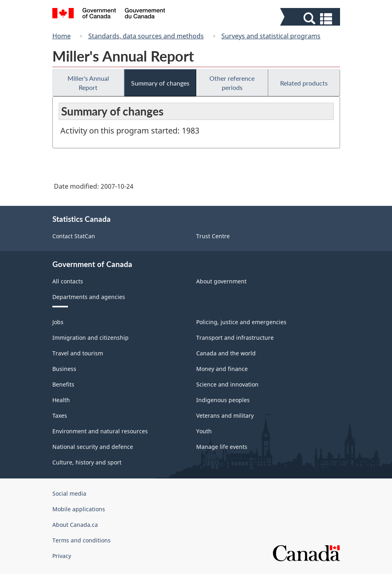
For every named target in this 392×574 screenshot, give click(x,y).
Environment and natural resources (100, 431)
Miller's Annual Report (88, 83)
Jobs (58, 322)
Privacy (62, 556)
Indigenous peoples (223, 400)
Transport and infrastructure (235, 338)
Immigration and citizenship (91, 338)
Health (61, 400)
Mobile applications (79, 509)
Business (64, 369)
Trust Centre (213, 236)
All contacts (68, 281)
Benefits (63, 384)
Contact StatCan (74, 236)
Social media (69, 493)
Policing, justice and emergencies (241, 322)
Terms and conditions (82, 540)
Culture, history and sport (87, 462)
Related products (304, 83)
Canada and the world (226, 353)
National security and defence (93, 447)
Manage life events (222, 447)
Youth (204, 431)
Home (62, 36)
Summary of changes (160, 83)
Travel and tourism (78, 353)
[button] (311, 19)
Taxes (60, 416)
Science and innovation (227, 384)
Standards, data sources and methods (146, 36)
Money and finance (222, 369)
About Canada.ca (75, 525)
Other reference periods (232, 83)
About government (221, 281)
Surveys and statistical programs (271, 36)
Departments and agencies (89, 297)
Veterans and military (225, 416)
